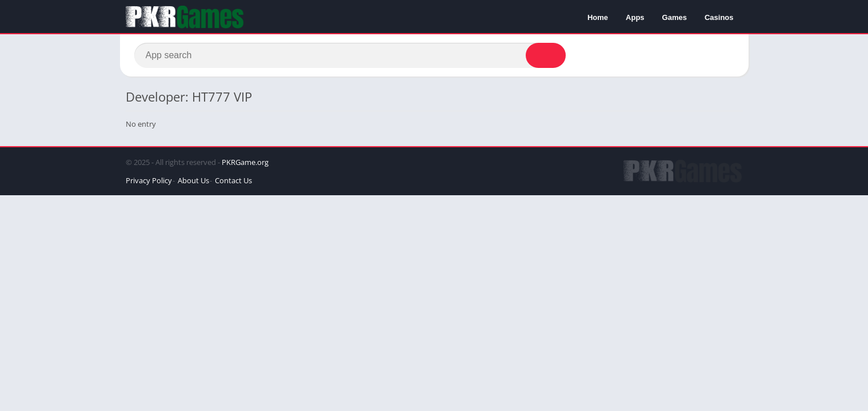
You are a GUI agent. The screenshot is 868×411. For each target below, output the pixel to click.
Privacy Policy (149, 180)
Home (598, 17)
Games (675, 17)
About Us (193, 180)
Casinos (719, 17)
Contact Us (233, 180)
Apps (635, 17)
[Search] (350, 55)
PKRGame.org (245, 162)
